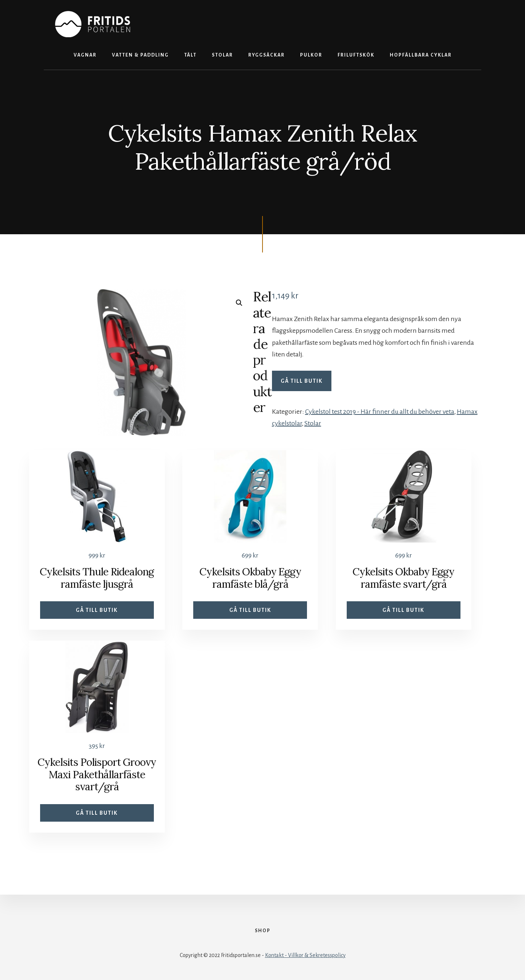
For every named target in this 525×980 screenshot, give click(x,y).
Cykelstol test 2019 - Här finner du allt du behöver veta (380, 412)
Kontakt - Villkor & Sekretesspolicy (305, 955)
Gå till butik (302, 381)
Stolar (313, 423)
